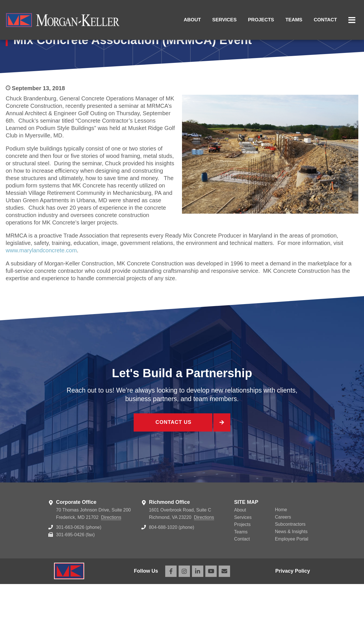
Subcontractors (290, 563)
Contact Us (173, 462)
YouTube (211, 610)
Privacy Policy (293, 610)
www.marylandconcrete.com (41, 289)
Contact (325, 20)
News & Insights (291, 571)
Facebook (171, 610)
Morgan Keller (63, 20)
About (192, 20)
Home (281, 549)
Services (224, 20)
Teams (294, 20)
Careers (283, 556)
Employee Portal (292, 578)
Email (224, 610)
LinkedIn (198, 610)
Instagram (184, 610)
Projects (261, 20)
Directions (111, 556)
